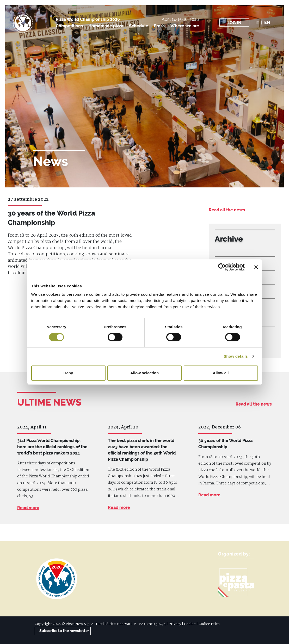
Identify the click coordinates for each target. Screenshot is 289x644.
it (257, 23)
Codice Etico (209, 624)
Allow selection (144, 373)
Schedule (139, 26)
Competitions (69, 26)
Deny (68, 373)
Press (159, 26)
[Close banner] (256, 267)
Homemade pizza (106, 26)
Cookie (190, 624)
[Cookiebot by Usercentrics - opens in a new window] (222, 267)
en (267, 23)
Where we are (185, 26)
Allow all (221, 373)
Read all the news (227, 210)
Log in (234, 23)
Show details (236, 356)
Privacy (175, 624)
